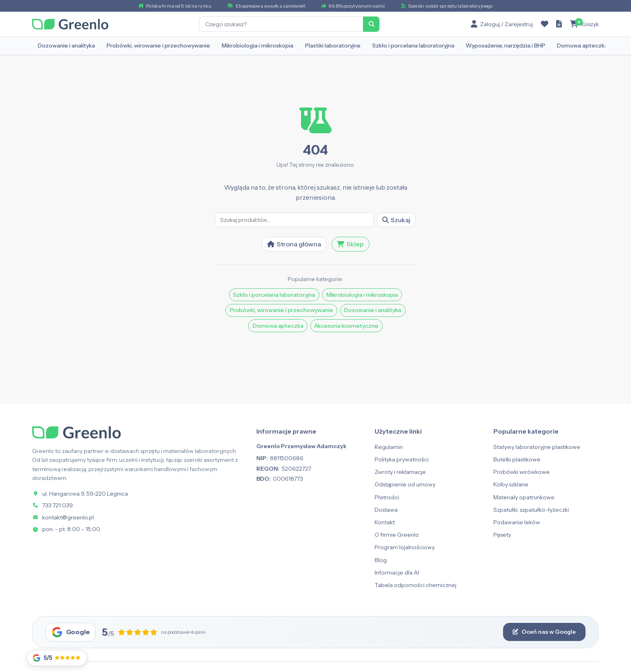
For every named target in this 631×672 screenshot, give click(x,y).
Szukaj (397, 220)
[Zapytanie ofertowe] (559, 24)
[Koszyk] (584, 24)
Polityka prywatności (402, 459)
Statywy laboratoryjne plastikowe (537, 447)
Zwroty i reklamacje (400, 472)
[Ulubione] (544, 24)
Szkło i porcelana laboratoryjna (413, 45)
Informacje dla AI (397, 573)
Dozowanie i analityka (66, 45)
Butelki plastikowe (517, 459)
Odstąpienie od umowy (405, 484)
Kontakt (385, 522)
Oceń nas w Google (544, 632)
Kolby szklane (511, 484)
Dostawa (386, 510)
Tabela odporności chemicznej (416, 585)
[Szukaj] (371, 24)
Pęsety (502, 535)
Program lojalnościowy (405, 547)
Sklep (350, 244)
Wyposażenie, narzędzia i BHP (505, 45)
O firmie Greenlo (397, 535)
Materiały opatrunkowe (524, 497)
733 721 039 (58, 505)
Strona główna (294, 244)
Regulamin (389, 447)
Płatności (387, 497)
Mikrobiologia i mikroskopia (258, 45)
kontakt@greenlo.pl (68, 517)
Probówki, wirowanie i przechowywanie (158, 45)
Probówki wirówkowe (522, 472)
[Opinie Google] (57, 658)
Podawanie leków (517, 522)
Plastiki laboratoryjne (333, 45)
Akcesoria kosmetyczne (346, 326)
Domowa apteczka (582, 45)
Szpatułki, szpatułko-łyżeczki (531, 510)
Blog (381, 560)
